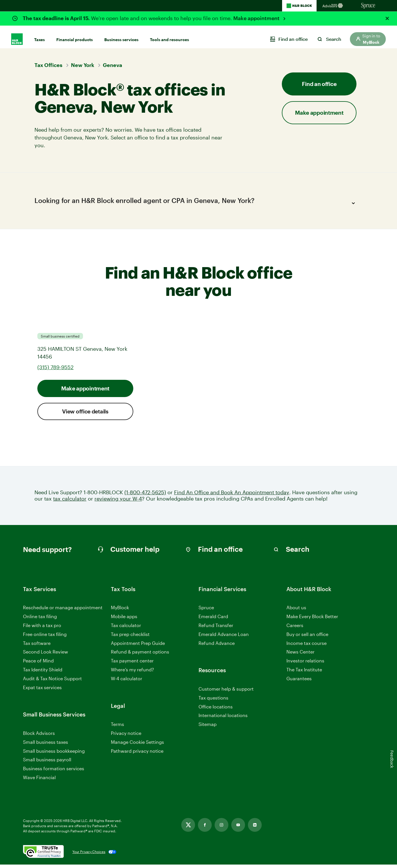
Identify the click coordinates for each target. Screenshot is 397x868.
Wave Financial (39, 781)
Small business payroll (47, 763)
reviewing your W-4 (118, 502)
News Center (300, 655)
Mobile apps (124, 620)
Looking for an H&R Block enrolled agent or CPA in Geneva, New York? (196, 203)
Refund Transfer (216, 629)
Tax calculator (126, 629)
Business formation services (54, 772)
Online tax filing (40, 620)
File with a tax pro (42, 629)
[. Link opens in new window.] (43, 855)
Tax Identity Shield (43, 673)
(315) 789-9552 (55, 371)
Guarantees (299, 682)
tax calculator (70, 502)
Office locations (216, 710)
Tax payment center (132, 664)
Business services (121, 35)
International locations (223, 719)
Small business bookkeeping (54, 754)
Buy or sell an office (307, 638)
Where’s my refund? (132, 673)
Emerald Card (213, 620)
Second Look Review (46, 655)
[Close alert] (387, 18)
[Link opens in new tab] (188, 828)
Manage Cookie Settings (137, 745)
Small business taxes (46, 745)
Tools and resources (169, 35)
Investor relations (305, 665)
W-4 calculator (127, 682)
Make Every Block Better (312, 620)
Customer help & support (226, 692)
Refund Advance (217, 646)
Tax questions (213, 701)
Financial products (75, 35)
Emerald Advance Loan (224, 638)
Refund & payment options (140, 655)
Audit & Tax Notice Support (52, 682)
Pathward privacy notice (137, 754)
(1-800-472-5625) (145, 496)
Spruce (206, 611)
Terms (117, 728)
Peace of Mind (38, 664)
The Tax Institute (304, 673)
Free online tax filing (45, 638)
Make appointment (257, 18)
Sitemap (208, 728)
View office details (85, 415)
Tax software (37, 646)
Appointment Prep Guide (138, 646)
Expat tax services (42, 691)
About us (296, 611)
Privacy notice (126, 736)
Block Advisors (39, 737)
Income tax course (307, 646)
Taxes (39, 35)
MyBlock (120, 611)
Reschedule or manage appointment (63, 611)
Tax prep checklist (130, 638)
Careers (295, 629)
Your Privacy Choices (89, 855)
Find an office (319, 84)
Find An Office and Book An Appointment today (232, 496)
